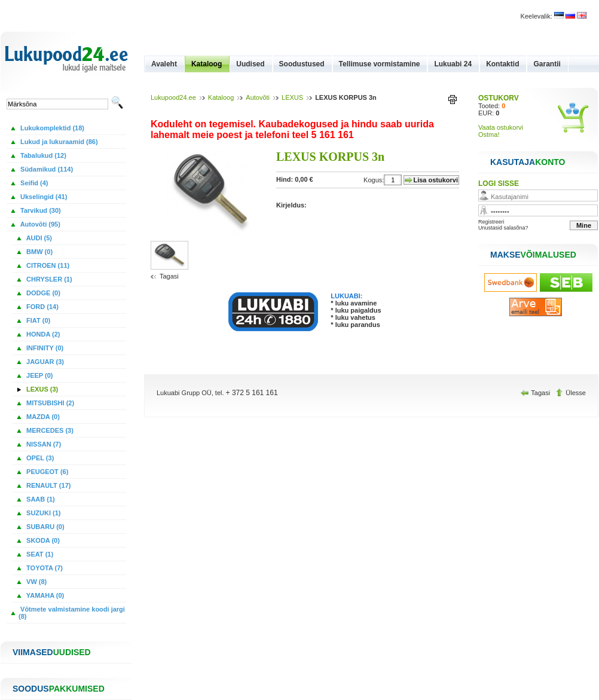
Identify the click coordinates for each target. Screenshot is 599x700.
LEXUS (292, 97)
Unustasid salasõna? (503, 228)
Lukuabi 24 (453, 64)
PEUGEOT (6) (46, 472)
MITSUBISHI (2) (49, 403)
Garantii (547, 64)
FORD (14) (42, 307)
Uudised (250, 64)
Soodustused (302, 64)
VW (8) (36, 582)
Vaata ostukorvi (501, 127)
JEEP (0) (39, 375)
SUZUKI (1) (43, 513)
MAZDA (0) (42, 417)
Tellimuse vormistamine (380, 64)
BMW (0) (39, 252)
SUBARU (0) (45, 527)
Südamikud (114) (46, 169)
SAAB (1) (40, 499)
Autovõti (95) (39, 224)
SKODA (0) (42, 540)
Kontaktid (502, 64)
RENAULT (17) (48, 485)
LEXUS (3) (41, 389)
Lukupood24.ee (173, 97)
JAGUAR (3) (44, 362)
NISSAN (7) (43, 444)
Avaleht (164, 64)
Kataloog (207, 64)
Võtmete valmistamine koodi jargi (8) (72, 613)
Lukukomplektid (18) (51, 128)
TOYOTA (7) (44, 568)
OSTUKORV (499, 98)
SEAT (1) (39, 554)
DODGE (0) (42, 293)
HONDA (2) (42, 334)
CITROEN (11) (47, 265)
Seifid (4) (33, 183)
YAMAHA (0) (44, 595)
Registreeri (491, 222)
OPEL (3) (39, 458)
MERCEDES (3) (49, 430)
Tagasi (169, 276)
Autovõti (258, 97)
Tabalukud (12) (42, 155)
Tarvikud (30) (40, 210)
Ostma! (489, 135)
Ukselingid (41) (43, 197)
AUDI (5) (38, 238)
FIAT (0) (37, 320)
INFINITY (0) (44, 348)
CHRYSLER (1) (48, 279)
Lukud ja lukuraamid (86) (58, 142)
